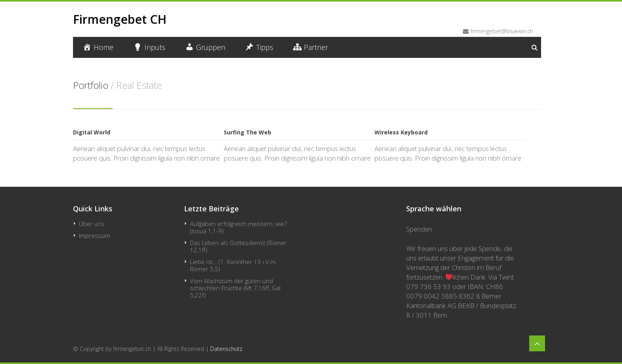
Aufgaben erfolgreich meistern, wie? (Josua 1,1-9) (238, 227)
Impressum (94, 236)
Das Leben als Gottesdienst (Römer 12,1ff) (238, 246)
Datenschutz (226, 349)
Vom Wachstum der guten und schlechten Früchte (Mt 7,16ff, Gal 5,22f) (235, 288)
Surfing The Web (248, 132)
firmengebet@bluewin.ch (502, 31)
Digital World (92, 132)
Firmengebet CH (120, 19)
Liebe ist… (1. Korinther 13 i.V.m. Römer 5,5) (234, 265)
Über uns (92, 224)
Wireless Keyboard (401, 132)
